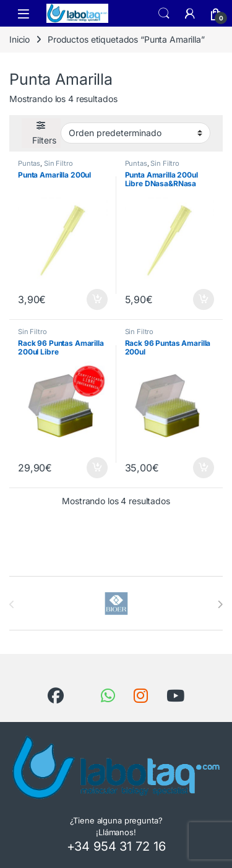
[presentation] (220, 604)
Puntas (29, 163)
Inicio (19, 39)
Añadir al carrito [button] (97, 299)
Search (164, 14)
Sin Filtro (58, 163)
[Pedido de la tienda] (135, 133)
